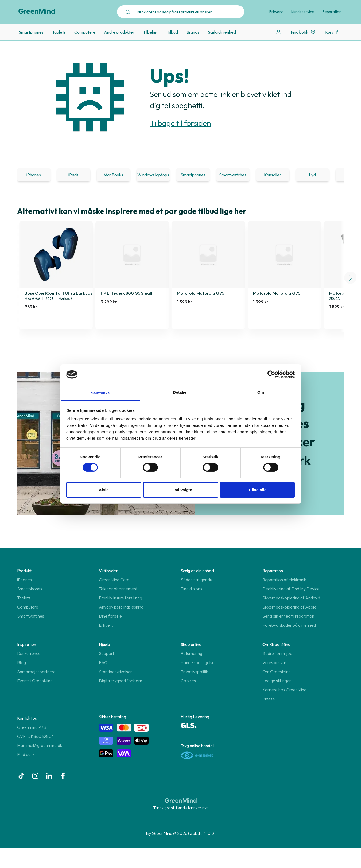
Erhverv (276, 12)
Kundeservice (303, 12)
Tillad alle (257, 490)
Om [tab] (261, 392)
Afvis (104, 490)
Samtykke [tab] (100, 393)
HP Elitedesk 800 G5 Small (126, 293)
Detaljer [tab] (181, 392)
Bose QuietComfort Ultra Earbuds (58, 293)
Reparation (332, 12)
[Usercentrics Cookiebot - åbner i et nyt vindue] (271, 374)
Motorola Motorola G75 (201, 293)
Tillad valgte (180, 490)
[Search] (190, 12)
